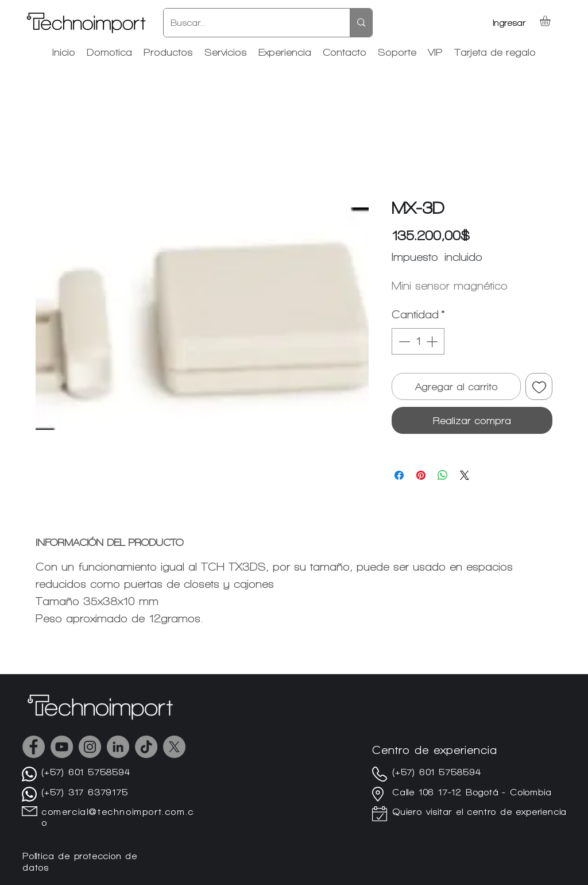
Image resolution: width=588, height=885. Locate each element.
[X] (174, 747)
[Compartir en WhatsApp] (443, 475)
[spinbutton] (418, 341)
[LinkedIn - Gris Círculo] (118, 747)
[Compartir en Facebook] (399, 475)
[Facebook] (34, 747)
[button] (551, 21)
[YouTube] (62, 747)
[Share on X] (465, 475)
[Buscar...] (248, 23)
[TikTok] (146, 747)
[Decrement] (403, 341)
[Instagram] (90, 747)
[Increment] (433, 341)
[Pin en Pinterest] (421, 475)
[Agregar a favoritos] (539, 386)
